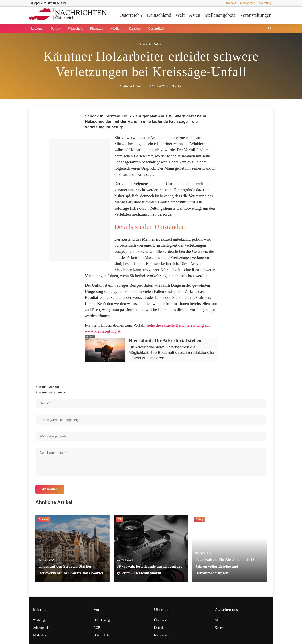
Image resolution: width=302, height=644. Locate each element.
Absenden (50, 489)
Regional (37, 28)
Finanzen (97, 28)
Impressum (161, 635)
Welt (180, 15)
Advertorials (41, 628)
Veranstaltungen (256, 15)
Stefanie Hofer (131, 86)
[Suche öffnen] (270, 29)
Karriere (135, 28)
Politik (56, 28)
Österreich (130, 15)
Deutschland (159, 15)
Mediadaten (248, 3)
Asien (195, 15)
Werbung (265, 3)
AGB (97, 628)
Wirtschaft (75, 28)
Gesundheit (156, 28)
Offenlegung (102, 620)
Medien (116, 28)
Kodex (219, 628)
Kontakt (231, 3)
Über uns (160, 620)
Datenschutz (102, 635)
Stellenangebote (220, 15)
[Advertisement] (80, 200)
